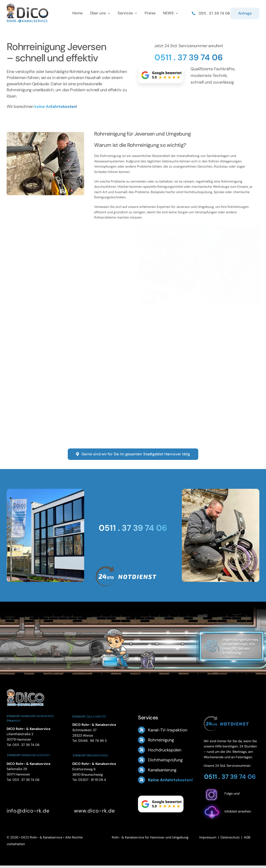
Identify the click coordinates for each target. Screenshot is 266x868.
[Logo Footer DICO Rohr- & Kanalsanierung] (27, 5)
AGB (247, 837)
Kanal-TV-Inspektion (168, 730)
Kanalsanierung (162, 770)
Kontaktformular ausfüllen (131, 553)
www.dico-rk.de (94, 811)
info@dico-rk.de (131, 542)
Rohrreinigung (161, 740)
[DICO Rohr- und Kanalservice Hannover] (25, 688)
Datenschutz (230, 837)
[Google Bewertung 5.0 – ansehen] (161, 75)
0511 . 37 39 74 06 (189, 57)
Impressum (208, 837)
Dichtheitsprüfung (165, 760)
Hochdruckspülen (165, 750)
